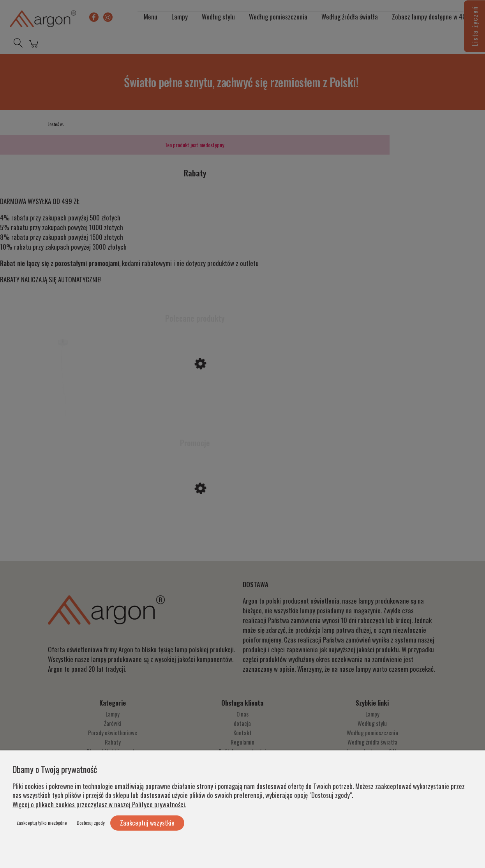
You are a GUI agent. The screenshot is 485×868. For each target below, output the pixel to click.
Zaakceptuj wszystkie (147, 823)
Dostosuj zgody (91, 823)
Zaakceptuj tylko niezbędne (42, 823)
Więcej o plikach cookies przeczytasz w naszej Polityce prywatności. (99, 804)
